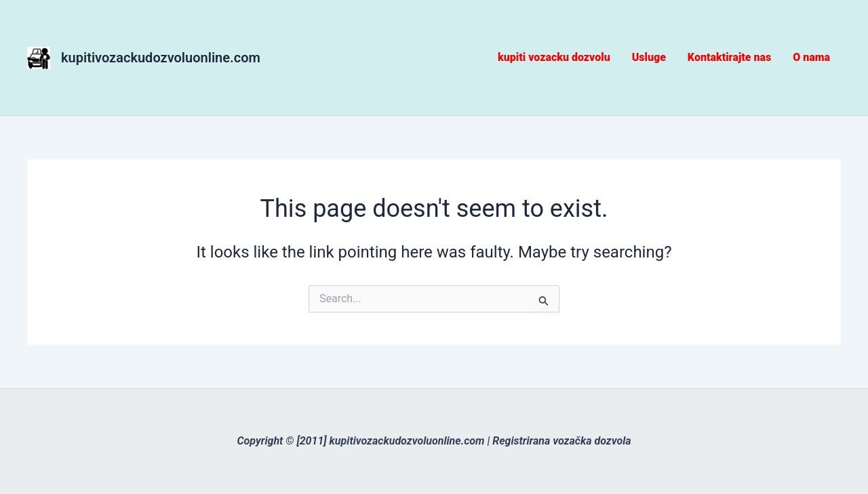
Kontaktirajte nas (729, 57)
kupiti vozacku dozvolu (554, 57)
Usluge (649, 57)
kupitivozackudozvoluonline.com (161, 58)
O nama (811, 57)
